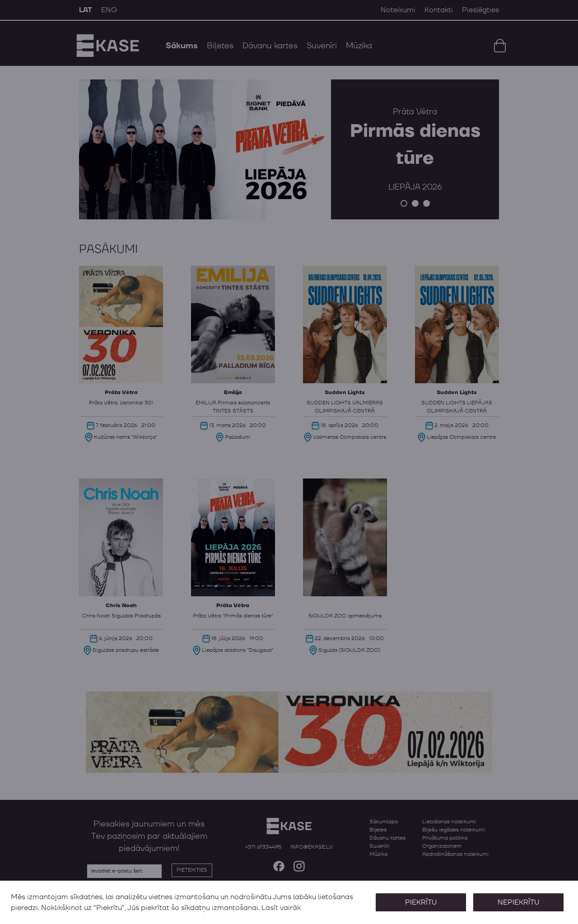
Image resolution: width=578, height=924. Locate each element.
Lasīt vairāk (281, 908)
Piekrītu (421, 902)
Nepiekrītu (518, 902)
